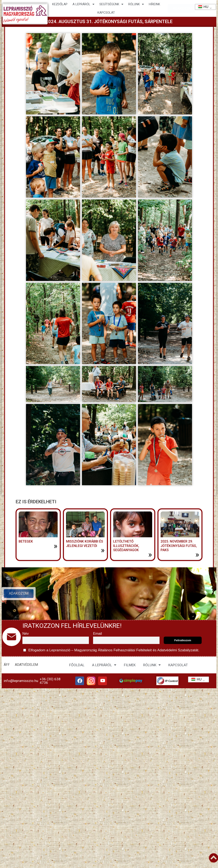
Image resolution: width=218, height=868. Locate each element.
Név (26, 634)
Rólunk (136, 4)
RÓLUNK (152, 665)
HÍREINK (154, 4)
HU (202, 7)
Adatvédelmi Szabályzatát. (178, 650)
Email (98, 634)
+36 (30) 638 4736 (50, 682)
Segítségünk (111, 4)
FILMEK (130, 665)
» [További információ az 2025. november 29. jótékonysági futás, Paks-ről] (197, 555)
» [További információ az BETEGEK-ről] (56, 546)
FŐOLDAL (77, 665)
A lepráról (83, 4)
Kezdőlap (60, 4)
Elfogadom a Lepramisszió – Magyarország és (111, 650)
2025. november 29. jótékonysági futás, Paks (179, 546)
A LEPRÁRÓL (104, 665)
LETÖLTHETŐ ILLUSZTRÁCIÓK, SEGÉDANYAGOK (126, 546)
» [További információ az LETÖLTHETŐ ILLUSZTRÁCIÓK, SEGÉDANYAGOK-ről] (150, 555)
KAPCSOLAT (106, 13)
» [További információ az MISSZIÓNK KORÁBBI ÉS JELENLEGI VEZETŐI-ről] (103, 550)
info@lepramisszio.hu (21, 682)
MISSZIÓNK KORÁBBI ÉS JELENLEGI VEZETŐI (85, 544)
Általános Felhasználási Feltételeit (125, 650)
